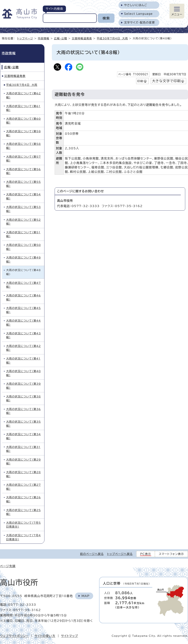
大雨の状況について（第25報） (23, 512)
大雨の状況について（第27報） (23, 487)
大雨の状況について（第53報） (23, 209)
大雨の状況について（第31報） (23, 449)
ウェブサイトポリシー (14, 636)
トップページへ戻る (120, 554)
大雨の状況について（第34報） (23, 436)
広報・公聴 (61, 38)
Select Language (138, 14)
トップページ (25, 38)
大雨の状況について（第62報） (23, 95)
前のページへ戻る (92, 554)
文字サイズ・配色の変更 (140, 22)
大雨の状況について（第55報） (23, 184)
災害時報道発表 (82, 38)
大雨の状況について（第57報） (23, 159)
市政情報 (44, 38)
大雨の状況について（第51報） (23, 234)
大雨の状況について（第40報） (23, 373)
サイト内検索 (54, 9)
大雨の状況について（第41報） (23, 361)
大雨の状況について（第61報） (23, 108)
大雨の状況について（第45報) (23, 310)
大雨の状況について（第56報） (23, 171)
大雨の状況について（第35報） (23, 424)
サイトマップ (70, 636)
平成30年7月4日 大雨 (112, 38)
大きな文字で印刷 (166, 81)
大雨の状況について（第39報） (23, 386)
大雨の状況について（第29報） (23, 462)
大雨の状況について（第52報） (23, 222)
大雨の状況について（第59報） (23, 133)
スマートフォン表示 (171, 554)
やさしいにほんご (136, 5)
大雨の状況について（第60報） (23, 121)
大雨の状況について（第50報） (23, 247)
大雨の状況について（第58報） (23, 146)
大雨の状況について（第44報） (23, 323)
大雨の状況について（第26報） (23, 499)
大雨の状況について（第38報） (23, 399)
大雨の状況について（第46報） (23, 297)
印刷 (140, 81)
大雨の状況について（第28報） (23, 474)
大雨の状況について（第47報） (23, 285)
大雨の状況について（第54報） (23, 196)
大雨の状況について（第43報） (23, 335)
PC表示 (146, 554)
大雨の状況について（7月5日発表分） (23, 525)
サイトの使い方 (45, 636)
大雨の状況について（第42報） (23, 348)
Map (85, 596)
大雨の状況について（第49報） (23, 260)
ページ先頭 (8, 566)
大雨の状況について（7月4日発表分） (23, 537)
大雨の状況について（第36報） (23, 411)
